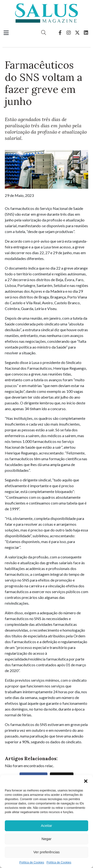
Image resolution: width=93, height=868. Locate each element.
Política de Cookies (32, 862)
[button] (86, 781)
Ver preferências (46, 852)
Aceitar (47, 826)
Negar (47, 839)
